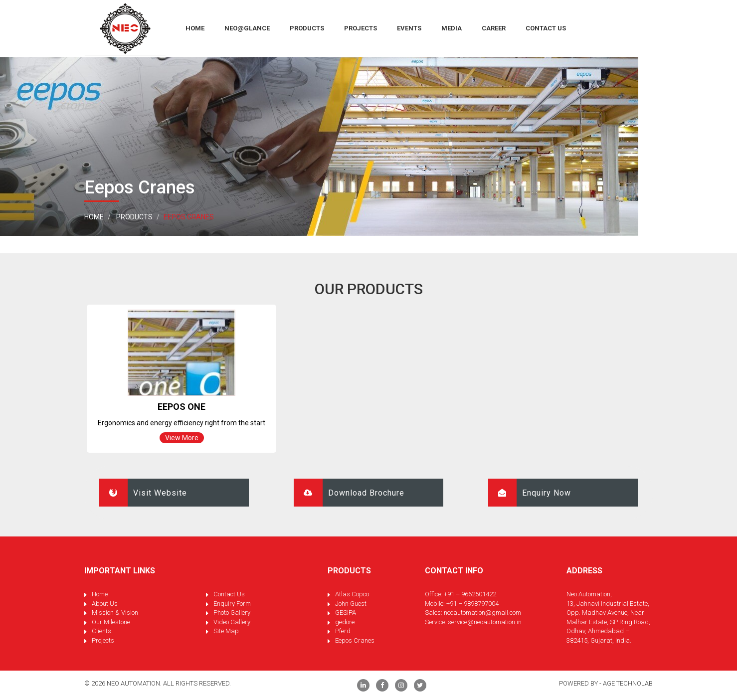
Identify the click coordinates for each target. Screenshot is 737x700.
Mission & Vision (115, 612)
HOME (195, 28)
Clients (101, 631)
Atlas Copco (352, 594)
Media (452, 28)
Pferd (343, 631)
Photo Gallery (232, 612)
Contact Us (546, 28)
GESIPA (346, 612)
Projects (361, 28)
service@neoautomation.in (485, 622)
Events (409, 28)
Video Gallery (232, 622)
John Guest (351, 604)
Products (307, 28)
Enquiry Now (530, 493)
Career (494, 28)
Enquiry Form (232, 604)
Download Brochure (349, 493)
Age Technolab (628, 683)
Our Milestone (111, 622)
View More (182, 438)
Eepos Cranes (355, 640)
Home (94, 217)
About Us (105, 604)
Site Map (226, 631)
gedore (345, 622)
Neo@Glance (247, 28)
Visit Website (143, 493)
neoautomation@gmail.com (482, 612)
